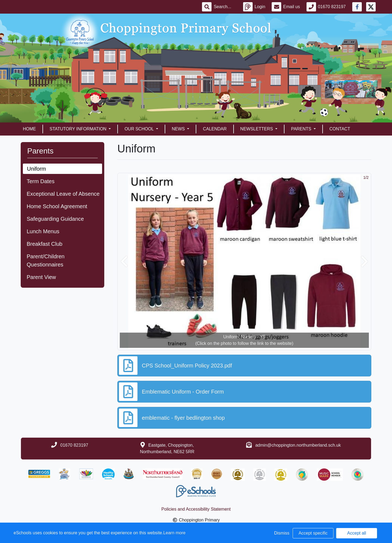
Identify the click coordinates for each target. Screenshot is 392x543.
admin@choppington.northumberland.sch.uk (298, 445)
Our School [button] (140, 129)
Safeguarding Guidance (55, 219)
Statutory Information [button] (79, 129)
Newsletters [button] (257, 129)
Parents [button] (302, 129)
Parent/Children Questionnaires (46, 260)
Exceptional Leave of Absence (63, 194)
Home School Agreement (57, 206)
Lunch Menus (43, 231)
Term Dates (41, 181)
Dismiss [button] (282, 533)
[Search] (225, 7)
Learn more (174, 533)
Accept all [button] (356, 533)
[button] (124, 262)
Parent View (41, 277)
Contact (340, 129)
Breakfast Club (45, 244)
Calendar (215, 129)
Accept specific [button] (313, 533)
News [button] (179, 129)
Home (29, 129)
